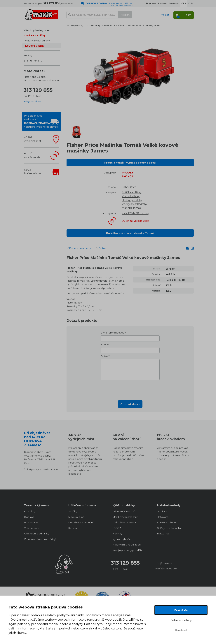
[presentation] (130, 389)
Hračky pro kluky (132, 200)
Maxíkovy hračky (75, 25)
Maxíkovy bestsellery (125, 517)
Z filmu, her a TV (33, 61)
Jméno (105, 344)
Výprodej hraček (122, 539)
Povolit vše (181, 610)
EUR (191, 3)
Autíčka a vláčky (35, 35)
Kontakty (30, 511)
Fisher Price (129, 187)
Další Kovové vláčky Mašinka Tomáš (130, 233)
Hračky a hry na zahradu (127, 545)
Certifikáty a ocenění (81, 522)
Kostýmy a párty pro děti (127, 550)
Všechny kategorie (36, 30)
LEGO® (117, 528)
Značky (28, 55)
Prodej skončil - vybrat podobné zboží (130, 163)
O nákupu (174, 3)
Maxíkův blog (76, 517)
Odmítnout (181, 630)
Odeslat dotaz (130, 404)
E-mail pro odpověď (113, 333)
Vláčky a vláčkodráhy (37, 41)
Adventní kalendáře (124, 511)
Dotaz (102, 248)
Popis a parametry (80, 248)
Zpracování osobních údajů (40, 539)
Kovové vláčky (35, 46)
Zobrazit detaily (181, 620)
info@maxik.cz (32, 101)
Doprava (29, 517)
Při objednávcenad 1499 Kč (41, 121)
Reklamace (31, 522)
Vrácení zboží (32, 528)
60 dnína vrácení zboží (34, 155)
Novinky (117, 534)
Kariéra (73, 528)
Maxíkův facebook (166, 568)
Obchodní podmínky (37, 534)
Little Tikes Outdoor (124, 522)
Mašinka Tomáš (131, 208)
